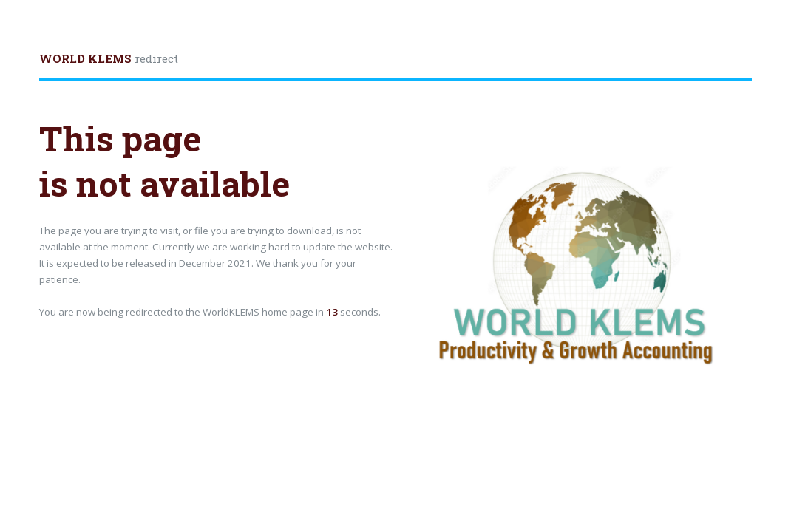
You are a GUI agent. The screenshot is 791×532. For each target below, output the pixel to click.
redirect (109, 58)
